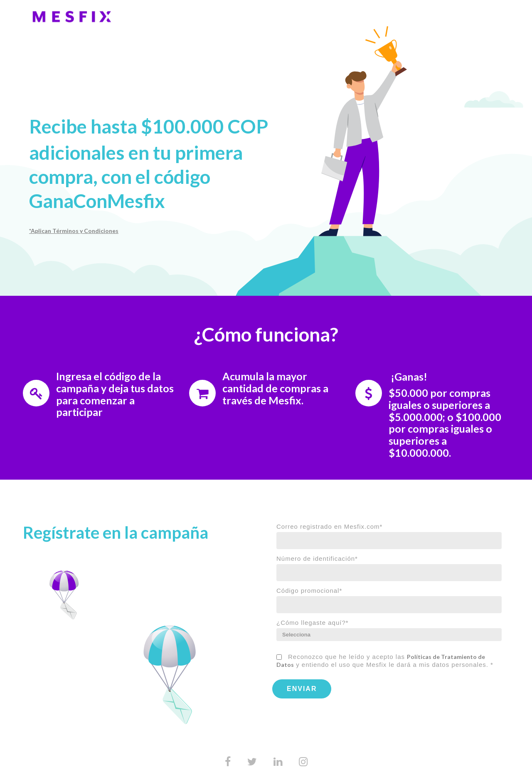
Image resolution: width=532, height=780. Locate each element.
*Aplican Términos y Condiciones (74, 231)
